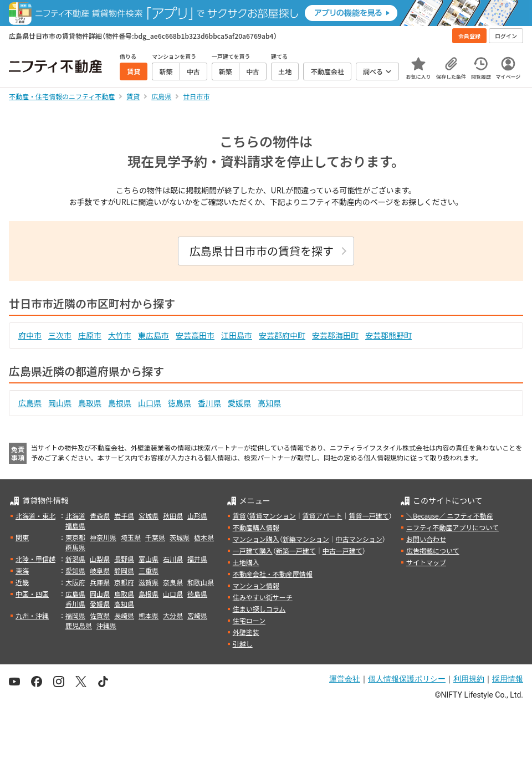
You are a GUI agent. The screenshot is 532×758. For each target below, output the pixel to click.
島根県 (120, 403)
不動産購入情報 (256, 527)
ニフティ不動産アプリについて (452, 527)
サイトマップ (426, 562)
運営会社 (345, 679)
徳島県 (180, 403)
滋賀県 (149, 582)
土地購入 (246, 562)
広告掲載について (433, 550)
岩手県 (124, 516)
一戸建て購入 (253, 550)
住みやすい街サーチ (263, 597)
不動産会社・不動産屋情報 (273, 574)
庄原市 (90, 335)
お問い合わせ (426, 539)
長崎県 (124, 615)
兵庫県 (100, 582)
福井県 (197, 559)
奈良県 (173, 582)
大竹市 (120, 335)
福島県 (75, 526)
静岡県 (124, 570)
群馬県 (75, 547)
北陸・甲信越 (35, 559)
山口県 (150, 403)
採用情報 (508, 679)
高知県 (269, 403)
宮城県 (149, 516)
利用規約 (469, 679)
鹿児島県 (79, 625)
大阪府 (75, 582)
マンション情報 (256, 585)
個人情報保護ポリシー (407, 679)
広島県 (30, 403)
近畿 (22, 582)
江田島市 (237, 335)
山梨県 (100, 559)
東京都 (75, 537)
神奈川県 (103, 537)
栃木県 (204, 537)
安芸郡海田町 (335, 335)
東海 (22, 570)
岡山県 (60, 403)
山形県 (197, 516)
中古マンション (359, 539)
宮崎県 (197, 615)
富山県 (149, 559)
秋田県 (173, 516)
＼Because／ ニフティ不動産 (450, 516)
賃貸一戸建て (369, 516)
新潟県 (75, 559)
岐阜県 (100, 570)
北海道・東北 (35, 516)
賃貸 (239, 516)
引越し (243, 644)
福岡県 (75, 615)
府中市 (30, 335)
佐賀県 (100, 615)
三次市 (60, 335)
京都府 (124, 582)
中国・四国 (32, 594)
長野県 (124, 559)
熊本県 (149, 615)
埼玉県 (131, 537)
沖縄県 (106, 625)
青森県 (100, 516)
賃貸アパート (323, 516)
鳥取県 (90, 403)
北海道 (75, 516)
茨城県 (180, 537)
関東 (22, 537)
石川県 (173, 559)
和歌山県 (201, 582)
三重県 (149, 570)
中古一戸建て (342, 550)
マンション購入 (256, 539)
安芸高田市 (195, 335)
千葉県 (155, 537)
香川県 (209, 403)
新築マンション (306, 539)
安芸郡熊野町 (388, 335)
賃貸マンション (273, 516)
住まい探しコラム (259, 609)
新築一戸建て (296, 550)
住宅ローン (249, 620)
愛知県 (75, 570)
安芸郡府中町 (282, 335)
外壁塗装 (246, 632)
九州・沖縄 (32, 615)
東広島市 (154, 335)
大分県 (173, 615)
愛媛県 (239, 403)
